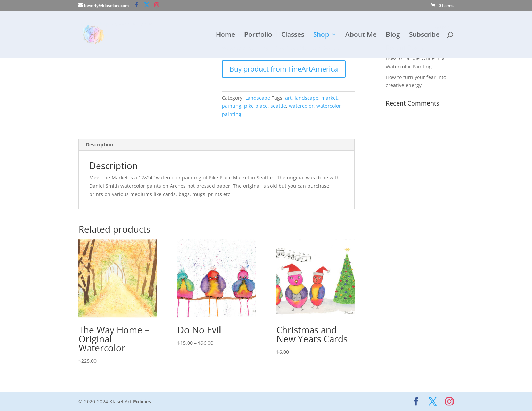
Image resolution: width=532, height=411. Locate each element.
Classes (293, 35)
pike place (256, 106)
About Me (361, 35)
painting (232, 106)
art (288, 98)
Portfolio (258, 35)
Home (226, 35)
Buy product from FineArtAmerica (284, 69)
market (329, 98)
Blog (393, 35)
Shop (321, 35)
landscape (306, 98)
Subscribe (424, 35)
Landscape (258, 98)
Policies (142, 401)
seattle (278, 106)
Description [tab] (99, 145)
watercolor (301, 106)
